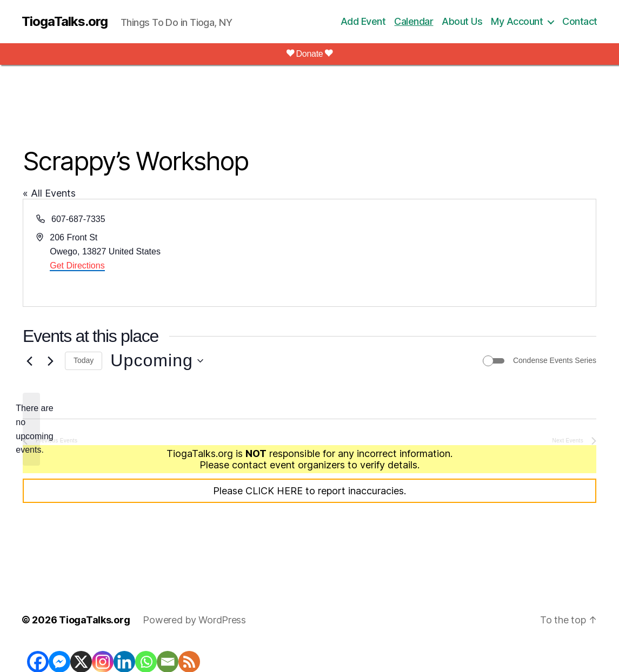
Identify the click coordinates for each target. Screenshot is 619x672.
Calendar (414, 21)
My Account (517, 21)
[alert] (31, 429)
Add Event (363, 21)
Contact (580, 21)
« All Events (49, 193)
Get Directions (77, 266)
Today (84, 360)
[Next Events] (50, 361)
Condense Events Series (555, 360)
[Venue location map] (452, 253)
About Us (462, 21)
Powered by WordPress (194, 620)
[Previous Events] (29, 361)
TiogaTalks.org (65, 22)
